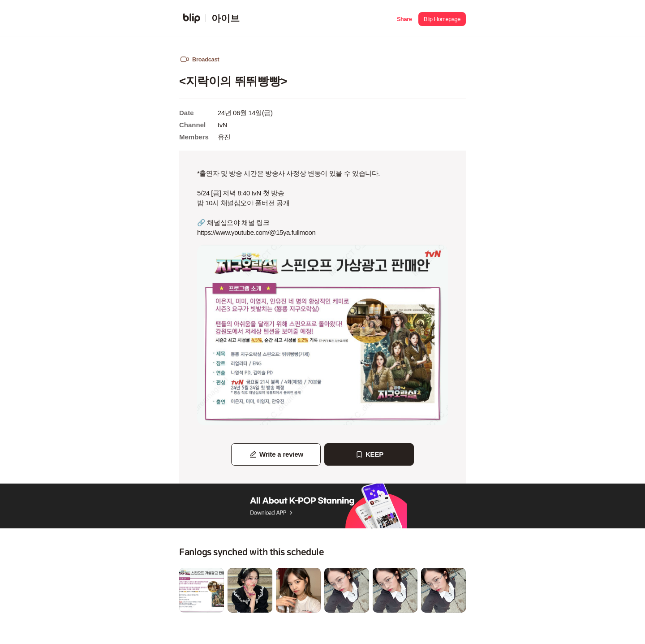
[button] (404, 18)
